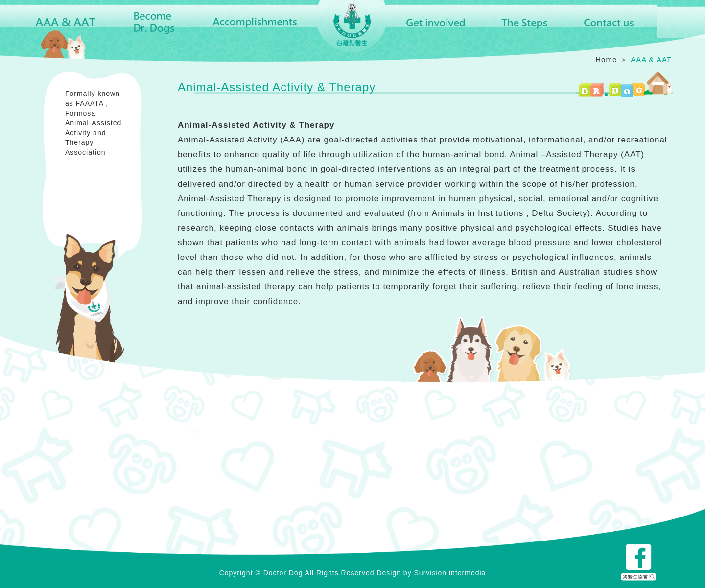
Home (606, 59)
